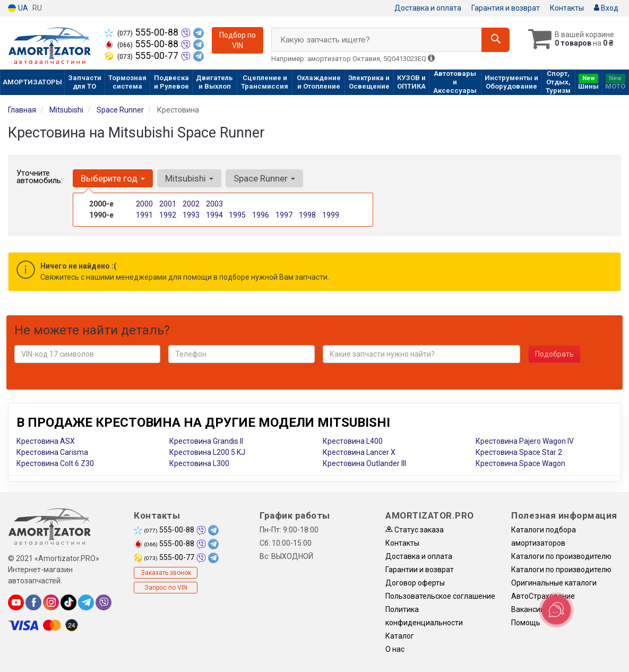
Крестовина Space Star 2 (519, 452)
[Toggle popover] (556, 610)
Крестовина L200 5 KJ (207, 452)
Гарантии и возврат (420, 570)
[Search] (496, 40)
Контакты (567, 8)
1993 (191, 215)
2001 (168, 204)
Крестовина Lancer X (359, 452)
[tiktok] (68, 602)
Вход (606, 8)
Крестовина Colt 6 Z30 (55, 463)
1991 (144, 215)
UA (18, 8)
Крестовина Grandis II (206, 441)
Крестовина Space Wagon (520, 463)
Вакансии (528, 609)
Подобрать (554, 354)
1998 (307, 215)
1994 (214, 215)
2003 (214, 204)
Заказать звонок (166, 573)
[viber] (104, 602)
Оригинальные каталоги (554, 583)
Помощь (526, 623)
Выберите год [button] (113, 178)
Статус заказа (415, 530)
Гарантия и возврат (506, 8)
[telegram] (86, 602)
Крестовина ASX (46, 441)
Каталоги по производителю (561, 556)
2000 (144, 204)
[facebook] (33, 602)
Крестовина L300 (199, 463)
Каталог (400, 636)
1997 (284, 215)
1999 (331, 215)
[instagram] (51, 602)
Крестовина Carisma (52, 452)
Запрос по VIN (166, 588)
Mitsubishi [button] (189, 178)
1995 (237, 215)
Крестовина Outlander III (364, 463)
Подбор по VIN (238, 40)
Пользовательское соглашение (440, 596)
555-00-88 (143, 32)
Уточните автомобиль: (40, 177)
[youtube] (16, 602)
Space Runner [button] (264, 178)
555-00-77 (143, 56)
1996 (261, 215)
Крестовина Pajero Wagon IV (525, 441)
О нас (395, 649)
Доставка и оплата (428, 8)
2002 (191, 204)
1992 (168, 215)
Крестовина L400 (353, 441)
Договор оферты (415, 583)
